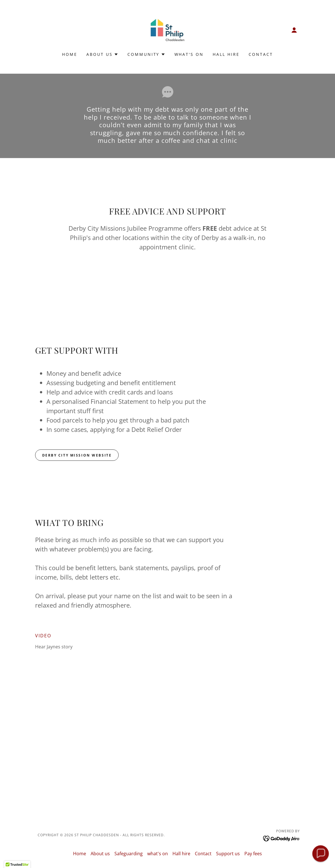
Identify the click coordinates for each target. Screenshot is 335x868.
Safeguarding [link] (129, 854)
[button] (294, 30)
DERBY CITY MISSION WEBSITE (77, 455)
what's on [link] (189, 54)
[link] (168, 29)
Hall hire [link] (226, 54)
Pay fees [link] (253, 854)
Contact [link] (261, 54)
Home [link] (70, 54)
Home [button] (80, 854)
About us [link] (100, 854)
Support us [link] (228, 854)
